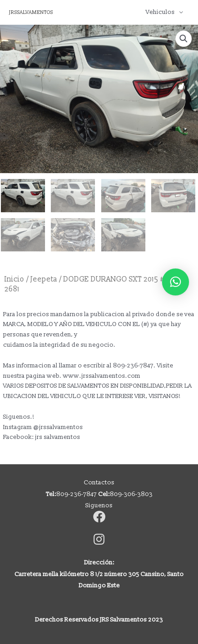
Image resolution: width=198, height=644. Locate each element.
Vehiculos (160, 12)
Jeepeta (44, 279)
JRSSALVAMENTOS (31, 12)
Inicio (14, 279)
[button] (184, 39)
